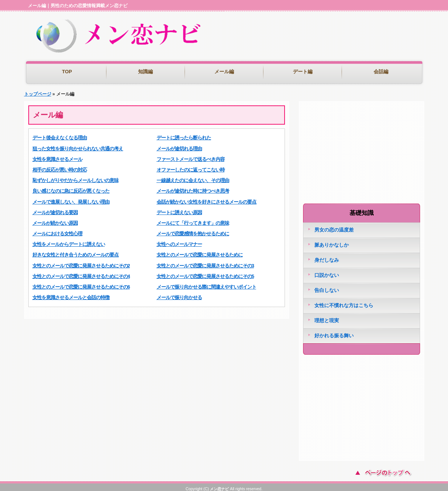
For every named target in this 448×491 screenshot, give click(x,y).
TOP (67, 72)
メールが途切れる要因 (55, 209)
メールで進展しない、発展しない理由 (71, 198)
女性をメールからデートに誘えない (69, 240)
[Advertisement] (335, 45)
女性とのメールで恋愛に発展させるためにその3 (205, 262)
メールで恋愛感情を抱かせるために (193, 230)
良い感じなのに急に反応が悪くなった (71, 187)
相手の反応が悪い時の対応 (60, 166)
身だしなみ (327, 256)
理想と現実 (327, 317)
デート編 (303, 72)
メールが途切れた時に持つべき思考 (193, 187)
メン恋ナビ (219, 485)
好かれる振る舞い (334, 332)
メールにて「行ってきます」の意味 (193, 219)
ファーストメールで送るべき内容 (191, 155)
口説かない (327, 271)
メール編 (224, 72)
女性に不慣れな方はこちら (344, 302)
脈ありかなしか (332, 241)
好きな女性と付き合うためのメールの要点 (75, 251)
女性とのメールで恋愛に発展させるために (200, 251)
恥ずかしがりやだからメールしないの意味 (75, 177)
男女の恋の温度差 (334, 226)
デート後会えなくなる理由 (60, 134)
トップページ (38, 90)
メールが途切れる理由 (179, 145)
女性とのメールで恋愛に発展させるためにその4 (81, 273)
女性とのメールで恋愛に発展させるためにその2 (81, 262)
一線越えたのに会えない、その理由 (193, 177)
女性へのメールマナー (179, 240)
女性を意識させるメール (57, 155)
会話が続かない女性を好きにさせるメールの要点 (206, 198)
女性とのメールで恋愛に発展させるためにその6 (81, 283)
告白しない (327, 286)
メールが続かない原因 (55, 219)
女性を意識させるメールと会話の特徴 (71, 294)
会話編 (381, 72)
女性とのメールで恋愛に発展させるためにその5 (205, 273)
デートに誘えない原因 (179, 209)
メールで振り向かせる (179, 294)
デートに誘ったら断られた (184, 134)
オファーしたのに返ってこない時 (191, 166)
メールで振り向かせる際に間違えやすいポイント (206, 283)
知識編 (145, 72)
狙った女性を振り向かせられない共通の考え (78, 145)
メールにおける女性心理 (57, 230)
